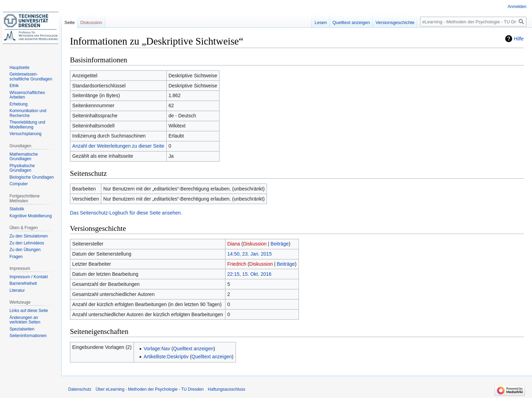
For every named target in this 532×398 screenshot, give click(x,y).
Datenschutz (80, 389)
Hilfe (519, 39)
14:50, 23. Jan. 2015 (249, 254)
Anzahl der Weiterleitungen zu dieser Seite (118, 146)
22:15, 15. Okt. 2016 (249, 274)
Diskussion (255, 244)
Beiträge (280, 244)
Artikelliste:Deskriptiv (166, 357)
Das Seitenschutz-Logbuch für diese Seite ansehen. (126, 213)
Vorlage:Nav (157, 349)
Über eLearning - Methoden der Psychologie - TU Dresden (150, 389)
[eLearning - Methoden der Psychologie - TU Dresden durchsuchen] (473, 22)
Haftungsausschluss (226, 389)
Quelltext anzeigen (193, 349)
